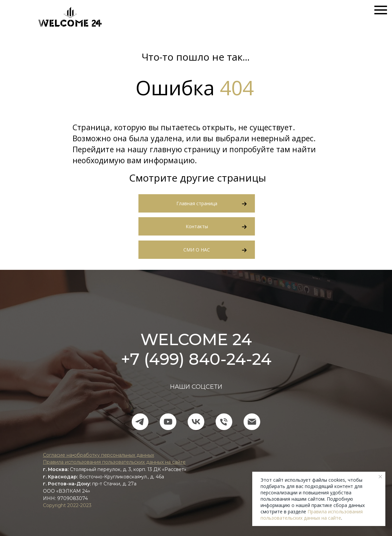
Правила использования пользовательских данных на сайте (312, 515)
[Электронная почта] (252, 422)
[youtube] (168, 422)
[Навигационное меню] (381, 10)
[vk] (196, 422)
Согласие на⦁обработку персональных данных (98, 455)
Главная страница (197, 203)
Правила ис (57, 462)
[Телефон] (224, 422)
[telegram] (140, 422)
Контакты (197, 226)
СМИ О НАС (197, 250)
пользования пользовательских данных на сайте (128, 462)
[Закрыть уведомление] (380, 477)
